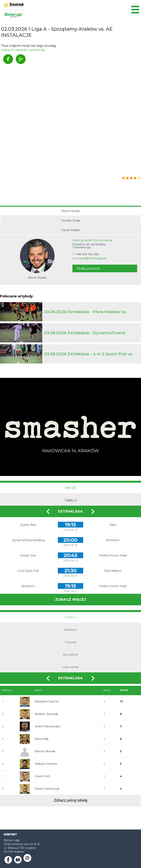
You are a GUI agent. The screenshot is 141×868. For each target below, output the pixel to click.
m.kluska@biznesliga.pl (89, 258)
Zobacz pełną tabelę (71, 801)
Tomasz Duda (70, 221)
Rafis (113, 525)
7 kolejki (71, 642)
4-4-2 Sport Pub (28, 571)
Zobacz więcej (71, 600)
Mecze (71, 488)
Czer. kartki (70, 667)
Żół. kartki (70, 655)
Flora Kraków (113, 571)
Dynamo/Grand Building (28, 540)
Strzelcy (70, 617)
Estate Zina (28, 555)
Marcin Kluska (70, 211)
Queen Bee (28, 525)
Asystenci (70, 630)
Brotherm (113, 540)
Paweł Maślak (70, 230)
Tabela (70, 500)
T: (85, 254)
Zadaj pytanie (88, 268)
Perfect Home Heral (113, 555)
